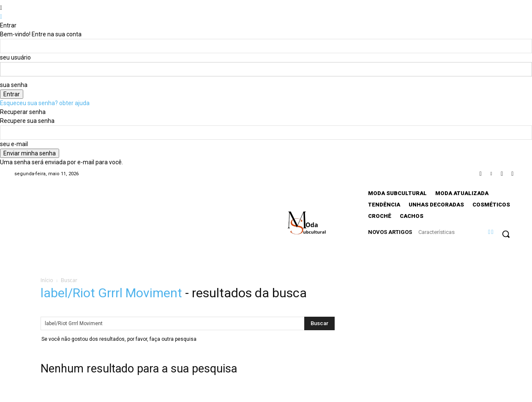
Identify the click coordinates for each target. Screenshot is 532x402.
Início (47, 280)
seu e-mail (14, 144)
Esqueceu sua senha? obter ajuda (45, 103)
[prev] (489, 232)
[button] (506, 234)
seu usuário (15, 57)
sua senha (14, 85)
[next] (492, 232)
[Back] (1, 16)
